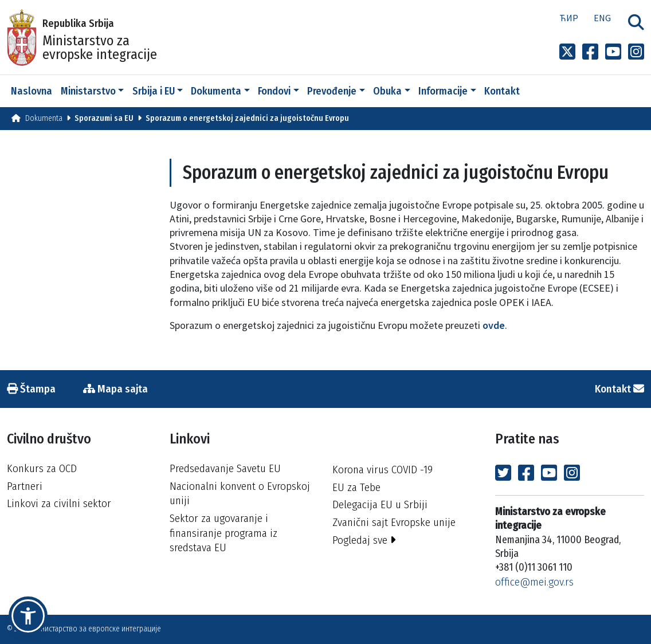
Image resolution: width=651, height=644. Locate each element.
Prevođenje (332, 91)
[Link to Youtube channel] (613, 52)
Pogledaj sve (364, 540)
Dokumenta (216, 91)
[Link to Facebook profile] (590, 52)
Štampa (31, 389)
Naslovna (32, 91)
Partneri (25, 486)
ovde (494, 325)
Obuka (387, 91)
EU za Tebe (356, 487)
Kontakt (502, 91)
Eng (602, 18)
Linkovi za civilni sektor (59, 503)
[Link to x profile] (567, 52)
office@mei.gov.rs (534, 582)
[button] (28, 616)
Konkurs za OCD (42, 468)
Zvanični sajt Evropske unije (394, 522)
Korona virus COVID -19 (383, 470)
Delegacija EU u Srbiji (380, 504)
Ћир (569, 18)
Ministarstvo (88, 91)
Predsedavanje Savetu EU (225, 468)
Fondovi (274, 91)
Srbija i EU (154, 91)
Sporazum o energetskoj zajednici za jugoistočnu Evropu (247, 118)
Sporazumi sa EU (104, 118)
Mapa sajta (115, 389)
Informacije (443, 91)
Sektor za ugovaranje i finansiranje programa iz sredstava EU (223, 533)
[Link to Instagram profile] (636, 52)
